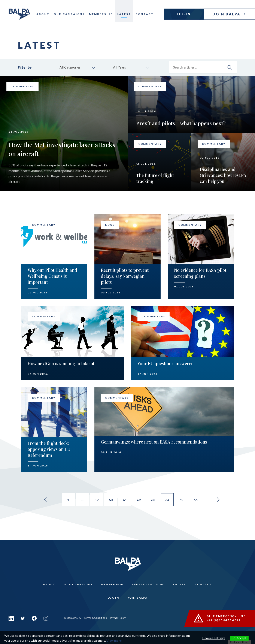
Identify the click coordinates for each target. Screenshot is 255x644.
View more (114, 640)
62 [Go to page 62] (139, 500)
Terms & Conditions (95, 618)
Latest (124, 14)
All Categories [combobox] (70, 67)
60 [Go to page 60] (111, 500)
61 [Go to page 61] (125, 500)
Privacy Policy (118, 618)
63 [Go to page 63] (153, 500)
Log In (184, 14)
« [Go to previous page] (46, 500)
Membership (101, 14)
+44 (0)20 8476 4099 (223, 620)
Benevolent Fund (148, 584)
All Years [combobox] (119, 67)
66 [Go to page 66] (195, 500)
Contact (145, 14)
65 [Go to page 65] (181, 500)
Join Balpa (228, 14)
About (43, 14)
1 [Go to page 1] (68, 500)
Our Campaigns (69, 14)
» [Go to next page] (218, 500)
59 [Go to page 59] (97, 500)
